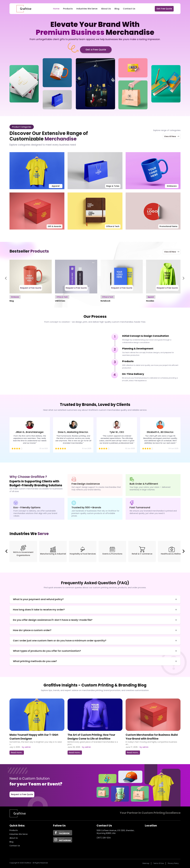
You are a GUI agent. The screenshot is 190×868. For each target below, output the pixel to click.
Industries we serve (19, 834)
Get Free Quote (164, 9)
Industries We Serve (87, 9)
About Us (106, 9)
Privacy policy (173, 863)
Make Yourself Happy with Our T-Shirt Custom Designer (34, 737)
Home (56, 9)
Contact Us (129, 9)
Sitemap (146, 863)
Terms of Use (159, 863)
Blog (117, 9)
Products (68, 9)
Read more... (17, 753)
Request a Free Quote (31, 288)
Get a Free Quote (96, 50)
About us (14, 838)
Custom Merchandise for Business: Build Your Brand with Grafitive (152, 737)
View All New (172, 136)
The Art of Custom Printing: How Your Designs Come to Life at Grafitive (91, 737)
